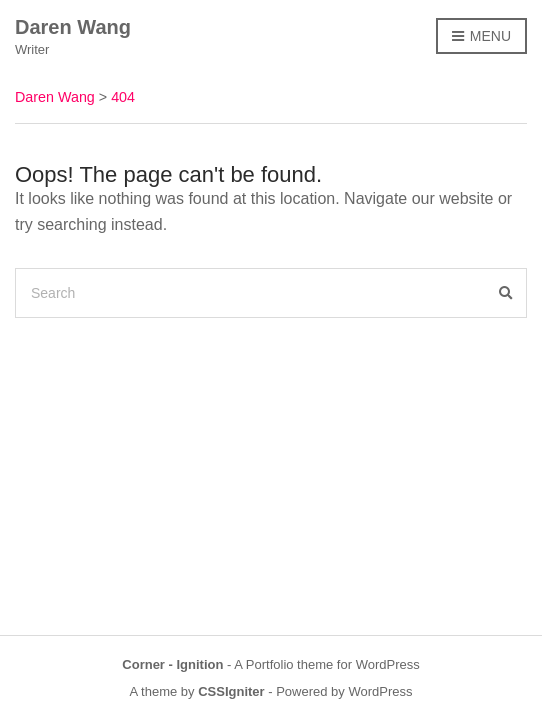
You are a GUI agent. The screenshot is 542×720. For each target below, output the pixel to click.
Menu (481, 37)
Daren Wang (73, 27)
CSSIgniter (231, 691)
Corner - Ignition (172, 664)
